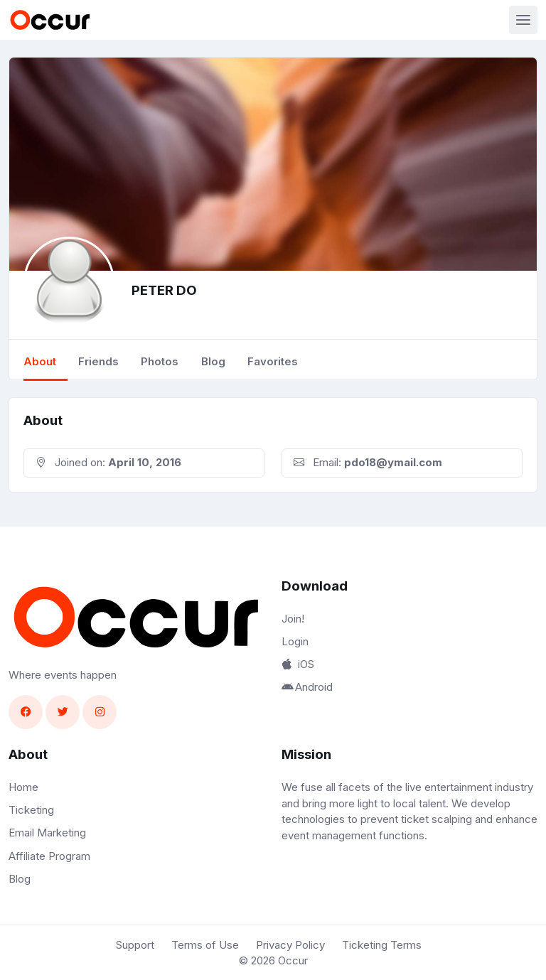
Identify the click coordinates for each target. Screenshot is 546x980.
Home (23, 787)
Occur (293, 960)
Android (307, 687)
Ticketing (31, 810)
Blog (213, 361)
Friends (98, 361)
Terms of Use (205, 945)
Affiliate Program (49, 856)
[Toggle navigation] (523, 20)
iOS (298, 664)
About (40, 361)
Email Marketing (47, 833)
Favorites (273, 361)
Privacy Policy (290, 945)
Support (135, 945)
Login (295, 641)
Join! (293, 619)
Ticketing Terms (382, 945)
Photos (160, 361)
